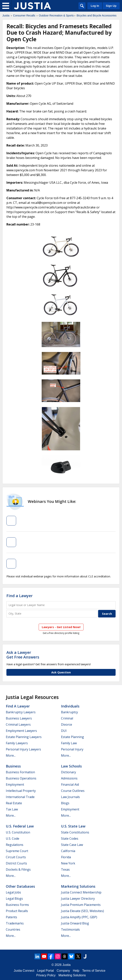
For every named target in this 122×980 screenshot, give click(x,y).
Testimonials (70, 929)
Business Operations (21, 778)
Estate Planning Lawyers (24, 737)
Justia (6, 15)
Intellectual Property (21, 791)
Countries (13, 929)
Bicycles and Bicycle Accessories (96, 15)
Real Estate (14, 803)
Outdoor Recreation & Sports (56, 15)
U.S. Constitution (18, 832)
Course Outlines (73, 791)
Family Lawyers (17, 743)
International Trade (20, 797)
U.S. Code (13, 839)
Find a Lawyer (20, 596)
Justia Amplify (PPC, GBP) (79, 917)
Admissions (69, 778)
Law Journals (70, 797)
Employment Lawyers (21, 731)
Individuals (70, 706)
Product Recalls (17, 911)
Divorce (67, 724)
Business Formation (20, 772)
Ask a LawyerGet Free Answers (23, 655)
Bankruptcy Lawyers (21, 712)
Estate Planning (72, 737)
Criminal (67, 718)
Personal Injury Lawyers (23, 749)
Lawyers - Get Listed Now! (61, 627)
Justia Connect (24, 971)
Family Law (69, 743)
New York (68, 863)
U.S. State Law (73, 826)
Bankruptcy (69, 712)
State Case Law (72, 845)
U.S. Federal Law (20, 826)
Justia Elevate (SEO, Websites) (82, 911)
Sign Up (111, 6)
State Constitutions (75, 832)
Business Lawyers (19, 718)
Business (13, 766)
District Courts (16, 863)
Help (76, 971)
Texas (65, 869)
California (68, 851)
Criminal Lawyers (18, 724)
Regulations (15, 845)
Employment (15, 785)
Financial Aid (70, 785)
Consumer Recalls (24, 15)
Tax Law (12, 809)
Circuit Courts (16, 857)
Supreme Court (17, 851)
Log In (95, 6)
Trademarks (15, 923)
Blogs (65, 803)
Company (63, 971)
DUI (64, 731)
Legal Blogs (14, 899)
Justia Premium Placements (81, 905)
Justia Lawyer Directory (78, 899)
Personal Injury (72, 749)
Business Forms (17, 905)
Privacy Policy (46, 975)
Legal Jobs (13, 892)
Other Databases (20, 886)
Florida (66, 857)
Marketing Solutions (78, 886)
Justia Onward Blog (75, 923)
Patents (11, 917)
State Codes (70, 839)
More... (11, 755)
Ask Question (61, 672)
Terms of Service (94, 971)
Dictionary (68, 772)
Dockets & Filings (18, 869)
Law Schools (71, 766)
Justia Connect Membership (81, 892)
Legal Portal (45, 971)
